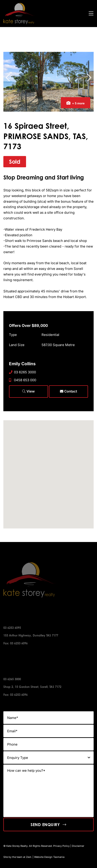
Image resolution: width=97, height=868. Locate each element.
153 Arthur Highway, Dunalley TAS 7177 (31, 635)
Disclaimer (78, 846)
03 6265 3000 (22, 372)
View (29, 391)
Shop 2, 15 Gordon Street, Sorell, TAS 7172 (32, 687)
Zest (29, 857)
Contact (68, 391)
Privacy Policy (61, 846)
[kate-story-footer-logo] (19, 5)
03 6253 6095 (12, 628)
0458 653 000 (23, 380)
